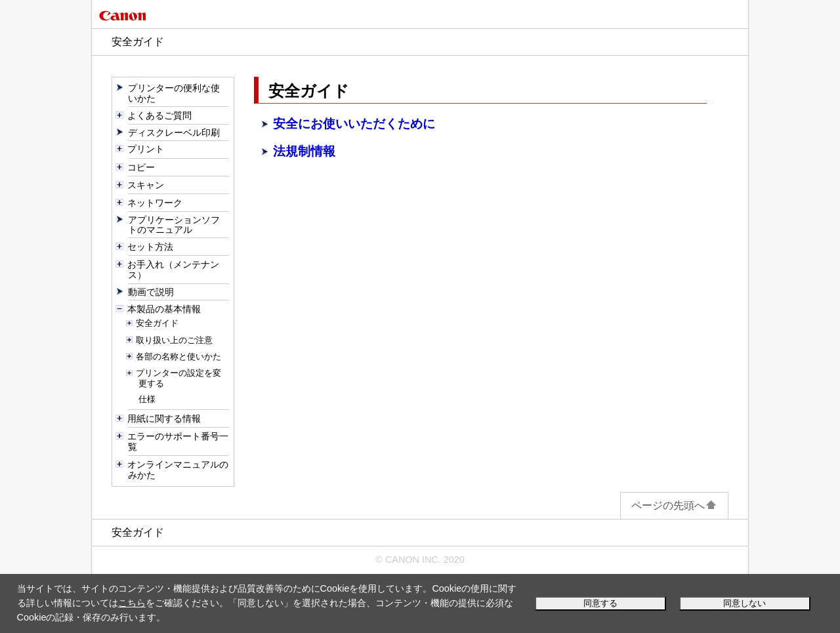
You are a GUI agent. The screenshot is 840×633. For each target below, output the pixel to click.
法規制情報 (304, 151)
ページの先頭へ (674, 505)
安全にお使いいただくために (354, 124)
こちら (132, 603)
